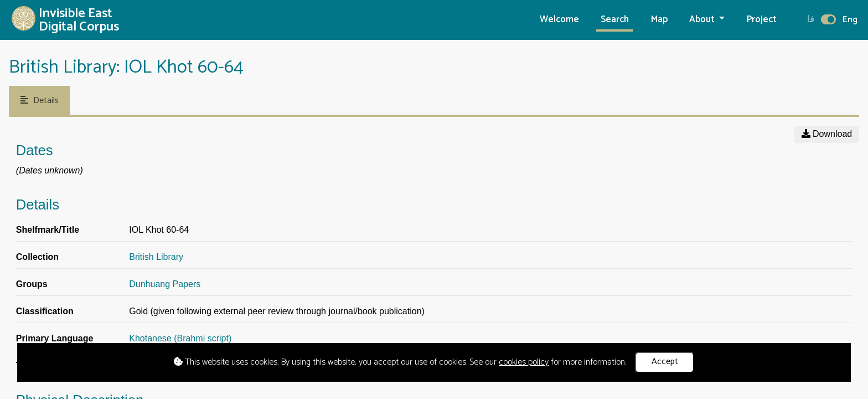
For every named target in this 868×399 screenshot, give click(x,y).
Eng (850, 20)
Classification (45, 311)
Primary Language (55, 338)
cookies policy (524, 362)
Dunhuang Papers (165, 284)
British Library (156, 257)
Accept (665, 362)
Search (615, 20)
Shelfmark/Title (48, 230)
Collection (37, 257)
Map (659, 20)
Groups (32, 284)
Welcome (559, 20)
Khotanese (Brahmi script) (180, 338)
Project (762, 20)
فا (811, 20)
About (703, 20)
